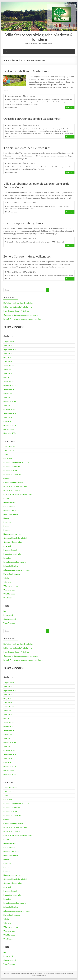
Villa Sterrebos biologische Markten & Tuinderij (39, 37)
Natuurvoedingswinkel (12, 534)
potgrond (7, 546)
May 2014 (7, 357)
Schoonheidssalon (27, 133)
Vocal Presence (67, 133)
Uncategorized (9, 590)
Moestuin (42, 131)
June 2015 (8, 345)
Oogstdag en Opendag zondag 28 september (32, 119)
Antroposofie (9, 450)
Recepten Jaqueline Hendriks (15, 562)
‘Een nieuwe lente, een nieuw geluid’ (27, 148)
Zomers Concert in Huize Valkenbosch (28, 256)
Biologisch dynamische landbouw (31, 100)
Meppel (66, 206)
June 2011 (8, 405)
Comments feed (10, 619)
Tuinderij (23, 104)
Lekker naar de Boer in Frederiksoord (27, 71)
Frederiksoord (37, 102)
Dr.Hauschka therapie (52, 129)
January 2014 (9, 365)
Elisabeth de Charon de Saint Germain (18, 102)
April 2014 (8, 361)
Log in (6, 611)
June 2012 (8, 397)
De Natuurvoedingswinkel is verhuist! (18, 303)
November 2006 (10, 433)
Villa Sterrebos (32, 104)
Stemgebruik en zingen (42, 133)
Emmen (6, 498)
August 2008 (8, 429)
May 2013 (7, 377)
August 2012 (8, 393)
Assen (6, 454)
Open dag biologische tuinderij (57, 131)
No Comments (12, 107)
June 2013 (8, 373)
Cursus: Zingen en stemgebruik (23, 223)
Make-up (7, 522)
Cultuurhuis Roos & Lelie (13, 482)
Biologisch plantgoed (51, 100)
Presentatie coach (10, 550)
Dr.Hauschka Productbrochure (15, 486)
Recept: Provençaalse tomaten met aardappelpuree (23, 319)
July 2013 (7, 369)
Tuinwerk (29, 169)
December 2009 (10, 425)
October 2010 (9, 409)
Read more (70, 107)
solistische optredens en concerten (60, 275)
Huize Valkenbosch (41, 275)
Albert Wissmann (13, 100)
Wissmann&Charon (14, 96)
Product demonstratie (12, 133)
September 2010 (10, 413)
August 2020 (8, 341)
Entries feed (8, 615)
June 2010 (8, 417)
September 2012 (10, 389)
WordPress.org (9, 623)
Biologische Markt (66, 100)
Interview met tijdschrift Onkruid (16, 311)
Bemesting (8, 458)
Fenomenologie (9, 502)
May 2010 (7, 421)
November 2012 (10, 385)
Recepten (7, 558)
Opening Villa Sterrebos (13, 542)
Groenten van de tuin (50, 102)
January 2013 (9, 381)
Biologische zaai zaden (12, 474)
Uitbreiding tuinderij (11, 586)
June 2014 (8, 353)
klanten (6, 518)
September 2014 (10, 349)
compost (7, 478)
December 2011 (10, 401)
